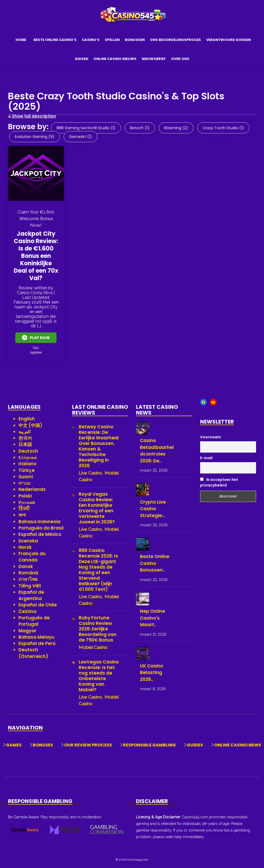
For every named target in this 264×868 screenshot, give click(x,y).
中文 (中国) (30, 425)
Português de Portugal (34, 621)
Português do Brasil (41, 528)
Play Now (36, 338)
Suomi (26, 476)
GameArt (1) (81, 137)
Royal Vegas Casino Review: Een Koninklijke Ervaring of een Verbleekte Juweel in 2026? (97, 508)
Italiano (27, 464)
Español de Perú (37, 643)
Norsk (25, 547)
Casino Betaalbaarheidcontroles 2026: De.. (157, 451)
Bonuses (43, 745)
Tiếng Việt (30, 586)
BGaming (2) (176, 128)
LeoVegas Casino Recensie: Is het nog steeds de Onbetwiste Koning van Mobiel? (99, 676)
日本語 (25, 444)
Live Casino (90, 473)
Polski (25, 496)
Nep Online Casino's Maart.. (152, 618)
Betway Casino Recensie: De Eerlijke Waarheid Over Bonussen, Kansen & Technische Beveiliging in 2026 (99, 446)
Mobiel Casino (93, 647)
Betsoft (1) (140, 128)
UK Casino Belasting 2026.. (152, 672)
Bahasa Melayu (36, 637)
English (27, 419)
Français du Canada (32, 557)
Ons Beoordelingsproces (175, 40)
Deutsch (28, 451)
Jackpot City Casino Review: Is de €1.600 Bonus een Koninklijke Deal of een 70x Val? (36, 256)
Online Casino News (238, 745)
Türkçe (27, 470)
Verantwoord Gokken (228, 40)
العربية (25, 431)
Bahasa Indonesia (39, 521)
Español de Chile (38, 605)
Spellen (112, 40)
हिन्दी (24, 509)
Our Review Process (88, 745)
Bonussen (135, 40)
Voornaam (211, 437)
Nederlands (32, 489)
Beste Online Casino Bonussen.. (155, 563)
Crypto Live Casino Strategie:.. (153, 509)
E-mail (206, 458)
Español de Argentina (31, 595)
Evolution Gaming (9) (35, 137)
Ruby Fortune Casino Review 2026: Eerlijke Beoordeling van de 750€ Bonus (98, 629)
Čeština (27, 611)
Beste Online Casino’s (55, 40)
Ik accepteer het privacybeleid (219, 482)
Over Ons (180, 59)
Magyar (27, 630)
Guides (195, 745)
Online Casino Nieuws (115, 59)
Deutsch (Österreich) (33, 653)
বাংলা (22, 515)
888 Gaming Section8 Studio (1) (86, 128)
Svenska (28, 541)
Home (21, 40)
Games (14, 745)
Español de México (40, 534)
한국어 (25, 438)
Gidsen (81, 59)
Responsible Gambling (149, 745)
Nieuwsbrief (154, 59)
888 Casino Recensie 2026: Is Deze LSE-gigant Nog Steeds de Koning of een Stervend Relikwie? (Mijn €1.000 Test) (98, 570)
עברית (25, 483)
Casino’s (91, 40)
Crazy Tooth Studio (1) (223, 128)
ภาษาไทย (28, 579)
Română (28, 573)
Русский (27, 502)
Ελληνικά (28, 457)
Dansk (26, 566)
